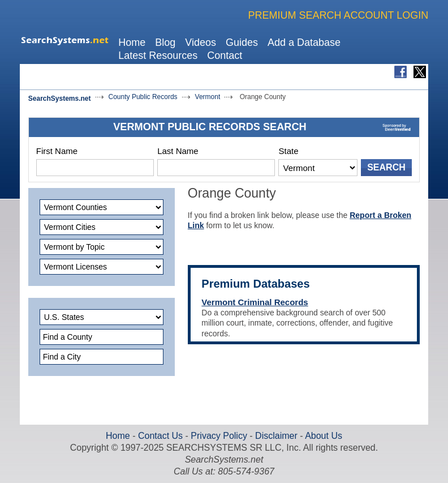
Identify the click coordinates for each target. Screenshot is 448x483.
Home (132, 42)
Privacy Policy (219, 436)
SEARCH (386, 167)
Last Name (178, 151)
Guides (242, 42)
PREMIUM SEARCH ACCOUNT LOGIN (338, 15)
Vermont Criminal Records (255, 302)
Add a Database (304, 42)
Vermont (208, 97)
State (288, 151)
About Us (323, 436)
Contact (225, 55)
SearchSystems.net (60, 99)
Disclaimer (275, 436)
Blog (165, 42)
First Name (57, 151)
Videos (201, 42)
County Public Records (143, 97)
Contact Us (160, 436)
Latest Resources (158, 55)
